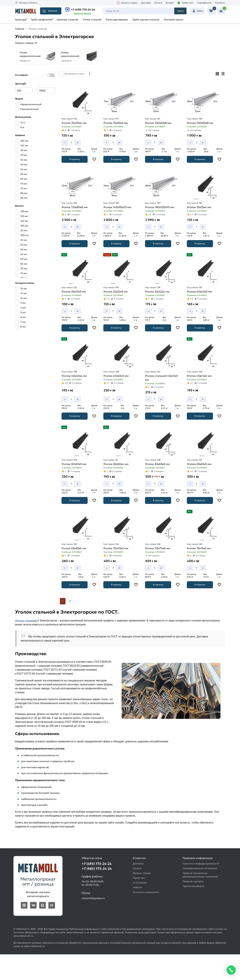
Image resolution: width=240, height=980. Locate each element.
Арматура (21, 20)
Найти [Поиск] (180, 11)
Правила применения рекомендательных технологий (200, 875)
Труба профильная (42, 20)
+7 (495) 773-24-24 (83, 10)
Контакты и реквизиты (146, 892)
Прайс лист (186, 3)
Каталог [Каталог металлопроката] (50, 11)
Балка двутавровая (117, 20)
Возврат (170, 3)
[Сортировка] (75, 74)
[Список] (223, 74)
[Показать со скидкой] (51, 75)
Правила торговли (193, 881)
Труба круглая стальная (146, 20)
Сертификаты (204, 3)
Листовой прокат (174, 20)
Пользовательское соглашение (200, 868)
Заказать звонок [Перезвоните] (82, 13)
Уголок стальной (92, 20)
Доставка (146, 3)
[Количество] (71, 143)
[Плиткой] (217, 74)
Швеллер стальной (68, 20)
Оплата (158, 3)
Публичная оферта (193, 886)
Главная (20, 29)
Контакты (220, 3)
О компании (140, 883)
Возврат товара (142, 873)
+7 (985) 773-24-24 (97, 869)
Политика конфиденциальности (201, 864)
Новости (138, 887)
